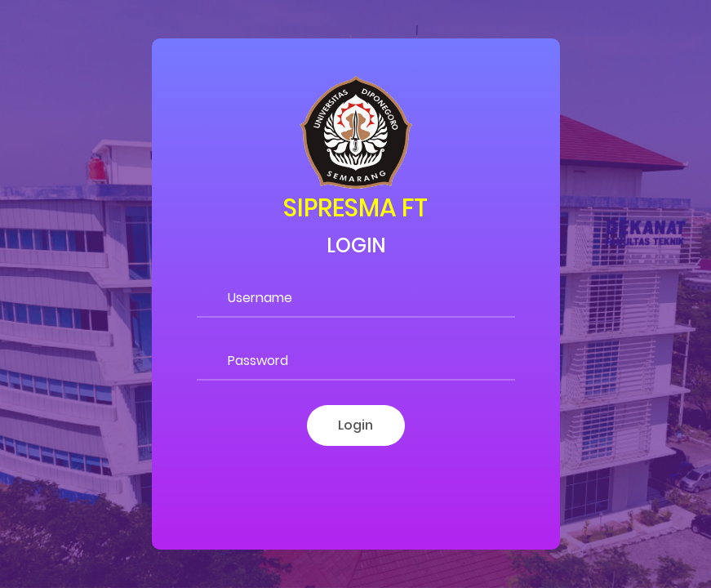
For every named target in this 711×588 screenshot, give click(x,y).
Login (355, 425)
